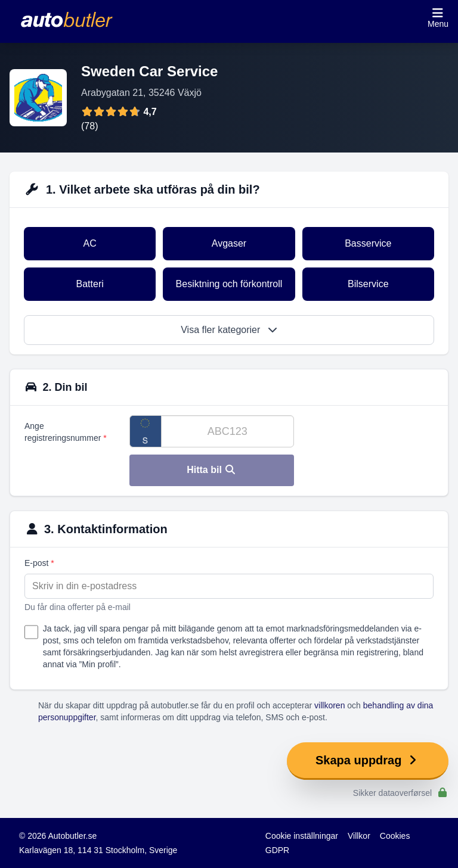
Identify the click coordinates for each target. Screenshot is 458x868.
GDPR (277, 850)
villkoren (329, 705)
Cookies (395, 836)
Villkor (359, 836)
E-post (39, 563)
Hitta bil (211, 470)
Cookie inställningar (302, 836)
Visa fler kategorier (229, 330)
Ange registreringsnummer (66, 432)
